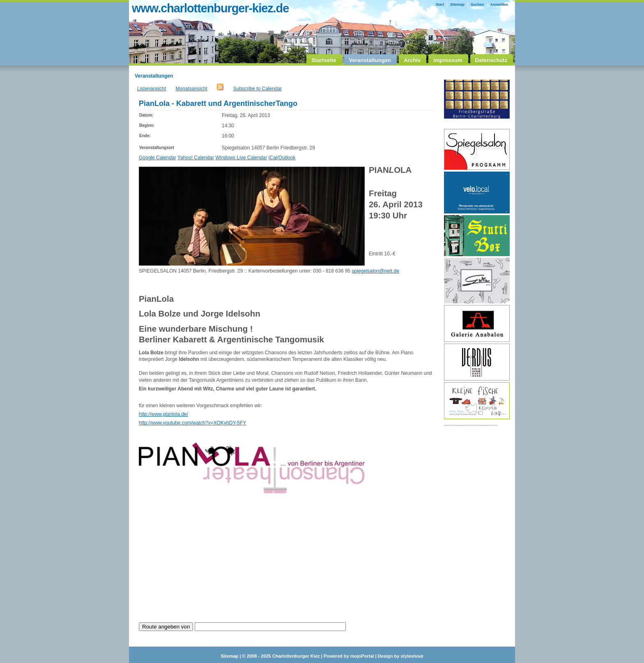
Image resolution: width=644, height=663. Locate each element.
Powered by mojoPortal (349, 656)
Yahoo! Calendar (196, 158)
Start (440, 5)
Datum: (146, 115)
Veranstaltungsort (157, 148)
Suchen (477, 5)
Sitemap (457, 5)
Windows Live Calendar (241, 158)
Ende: (145, 136)
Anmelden (499, 5)
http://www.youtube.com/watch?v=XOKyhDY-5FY (192, 423)
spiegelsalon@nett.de (375, 271)
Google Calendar (158, 158)
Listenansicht (152, 89)
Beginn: (147, 125)
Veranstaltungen (154, 76)
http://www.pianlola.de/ (163, 414)
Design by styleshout (401, 656)
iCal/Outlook (282, 158)
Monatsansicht (191, 89)
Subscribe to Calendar (257, 89)
